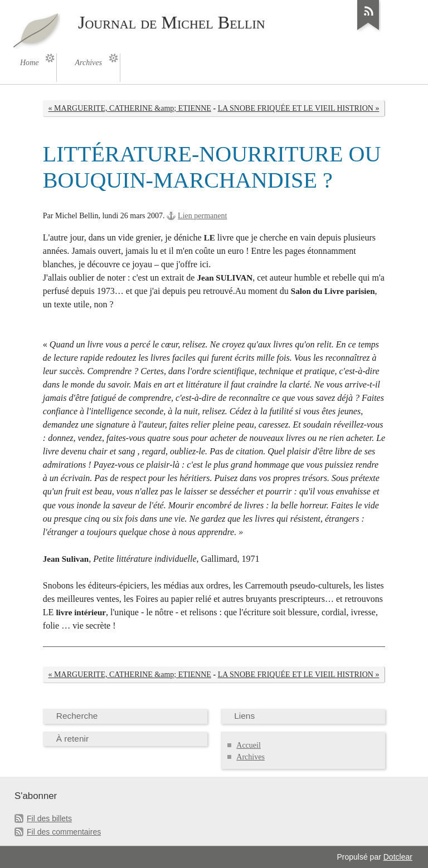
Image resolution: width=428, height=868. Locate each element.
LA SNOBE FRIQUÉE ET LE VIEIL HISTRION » (299, 108)
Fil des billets (49, 818)
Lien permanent (202, 216)
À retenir (72, 739)
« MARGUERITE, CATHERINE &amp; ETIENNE (130, 108)
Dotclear (398, 857)
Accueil (249, 745)
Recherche (77, 716)
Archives (251, 757)
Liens (244, 716)
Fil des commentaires (64, 832)
